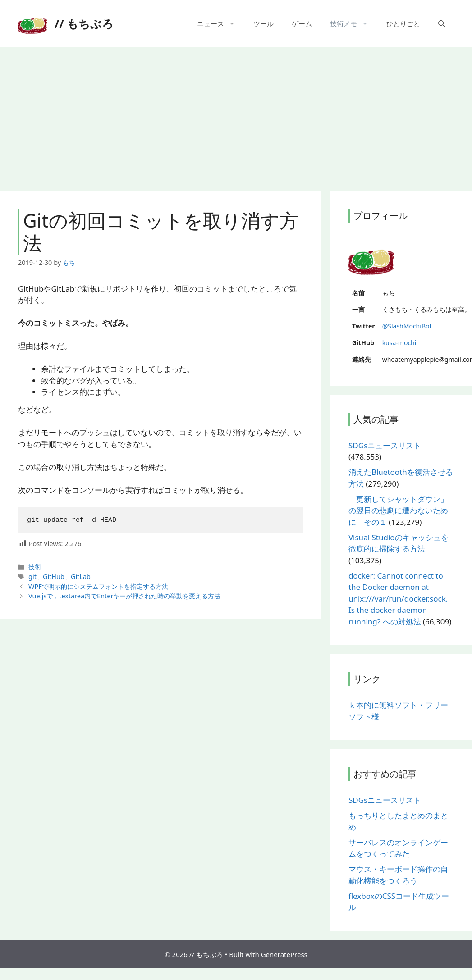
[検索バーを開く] (442, 23)
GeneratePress (284, 954)
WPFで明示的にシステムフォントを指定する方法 (98, 586)
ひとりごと (403, 23)
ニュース (221, 23)
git (32, 577)
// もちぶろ (84, 23)
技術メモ (354, 23)
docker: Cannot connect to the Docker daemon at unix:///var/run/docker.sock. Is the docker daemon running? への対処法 (398, 599)
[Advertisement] (236, 114)
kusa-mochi (399, 343)
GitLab (81, 577)
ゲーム (302, 23)
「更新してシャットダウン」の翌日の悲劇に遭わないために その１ (398, 511)
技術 (35, 567)
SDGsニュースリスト (385, 445)
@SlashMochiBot (407, 326)
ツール (263, 23)
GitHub (54, 577)
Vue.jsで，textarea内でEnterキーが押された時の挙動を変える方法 (124, 596)
